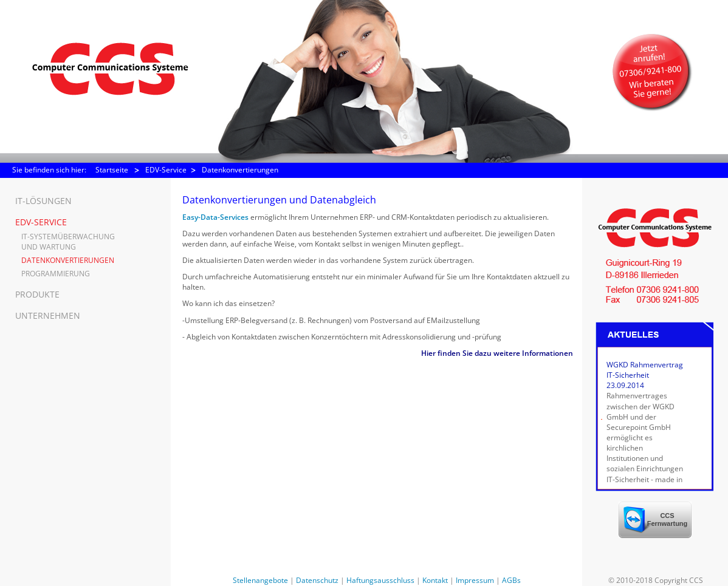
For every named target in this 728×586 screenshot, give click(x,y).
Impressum (475, 580)
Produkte (37, 294)
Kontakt (435, 580)
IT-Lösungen (43, 201)
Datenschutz (317, 580)
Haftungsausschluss (380, 580)
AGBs (511, 580)
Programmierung (56, 274)
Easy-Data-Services (216, 217)
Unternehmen (48, 315)
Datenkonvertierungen (240, 170)
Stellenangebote (260, 580)
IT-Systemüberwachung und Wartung (68, 242)
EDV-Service (166, 170)
